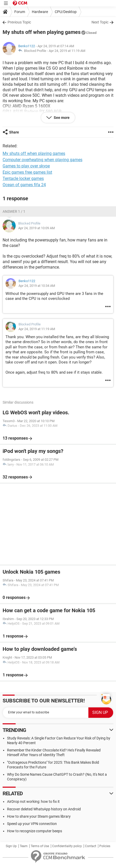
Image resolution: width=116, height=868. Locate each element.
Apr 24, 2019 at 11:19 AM (67, 51)
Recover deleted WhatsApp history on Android (44, 809)
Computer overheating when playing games (42, 160)
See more (61, 118)
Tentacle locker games (23, 178)
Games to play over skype (26, 166)
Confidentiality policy (67, 846)
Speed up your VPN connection (32, 824)
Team (24, 846)
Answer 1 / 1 (14, 211)
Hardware (40, 12)
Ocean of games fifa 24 (24, 185)
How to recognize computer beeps (35, 831)
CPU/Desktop (66, 12)
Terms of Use (40, 846)
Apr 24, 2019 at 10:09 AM (36, 228)
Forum (20, 12)
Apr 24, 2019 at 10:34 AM (37, 286)
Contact (91, 846)
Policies (105, 846)
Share (14, 132)
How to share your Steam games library (39, 816)
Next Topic (100, 22)
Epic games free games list (27, 172)
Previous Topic (19, 22)
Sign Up (11, 846)
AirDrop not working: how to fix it (33, 802)
